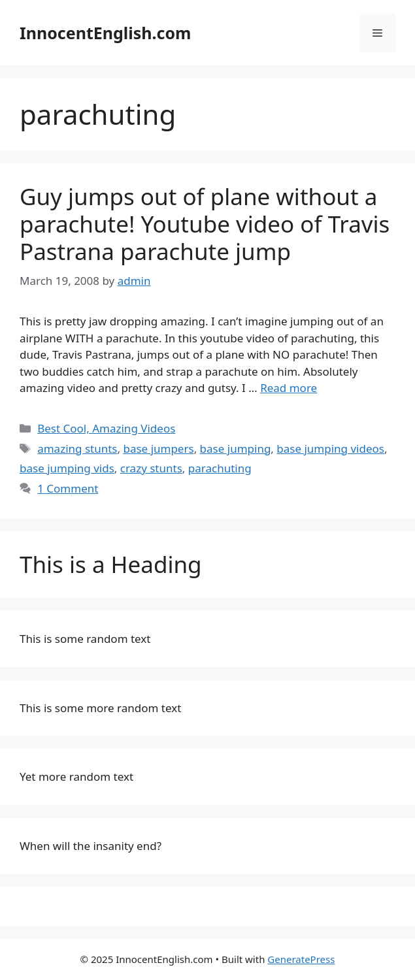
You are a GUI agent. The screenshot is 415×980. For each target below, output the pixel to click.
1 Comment (68, 488)
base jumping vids (67, 468)
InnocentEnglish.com (105, 33)
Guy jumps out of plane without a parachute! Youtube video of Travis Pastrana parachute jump (205, 224)
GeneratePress (301, 959)
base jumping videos (330, 449)
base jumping (236, 449)
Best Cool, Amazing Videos (106, 428)
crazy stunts (151, 468)
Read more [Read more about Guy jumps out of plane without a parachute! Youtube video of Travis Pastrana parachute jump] (289, 388)
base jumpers (158, 449)
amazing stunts (77, 449)
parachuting (220, 468)
